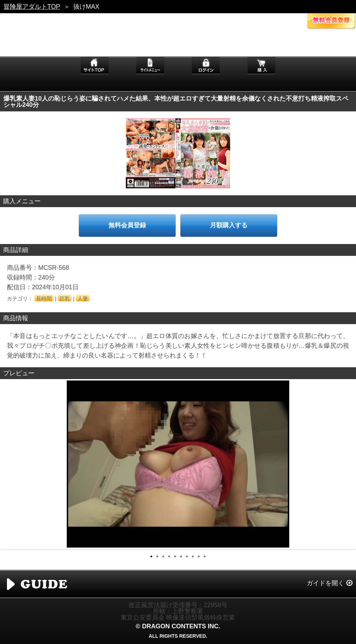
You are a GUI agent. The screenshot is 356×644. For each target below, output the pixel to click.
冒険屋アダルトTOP (32, 7)
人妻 (83, 299)
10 (205, 556)
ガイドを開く (325, 583)
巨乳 (65, 299)
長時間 (44, 299)
